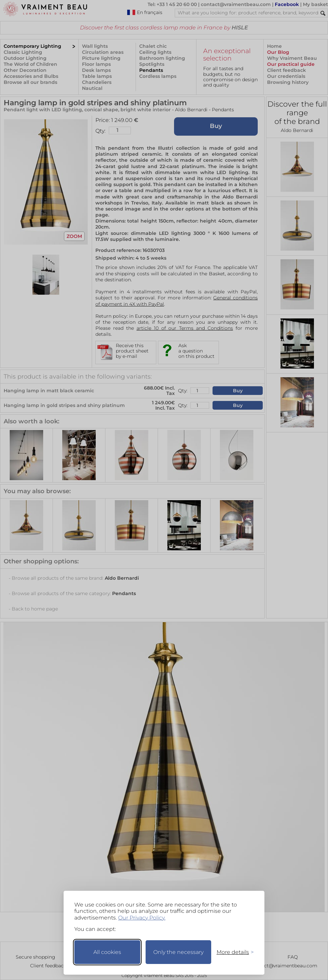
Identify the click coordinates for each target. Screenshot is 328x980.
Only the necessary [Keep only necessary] (178, 952)
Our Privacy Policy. (142, 918)
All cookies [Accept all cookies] (107, 952)
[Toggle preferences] (232, 952)
